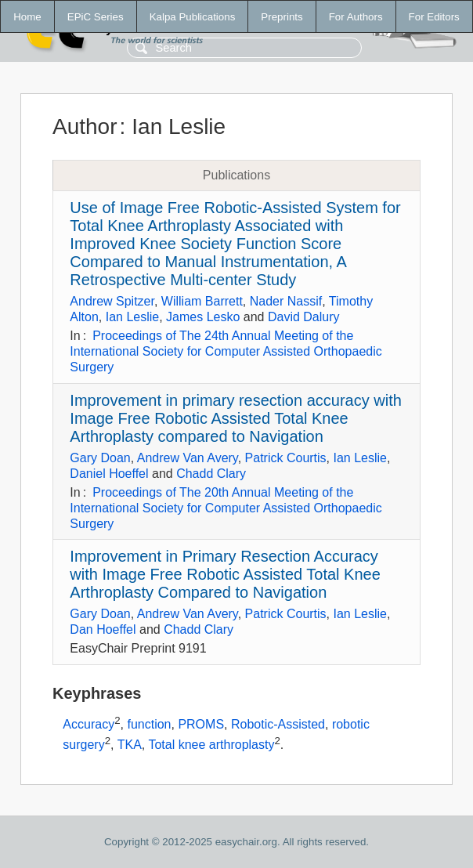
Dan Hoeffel (103, 629)
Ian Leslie (133, 317)
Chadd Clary (211, 474)
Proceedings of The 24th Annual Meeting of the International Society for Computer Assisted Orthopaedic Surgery (226, 351)
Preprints (282, 17)
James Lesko (203, 317)
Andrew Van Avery (188, 458)
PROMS (201, 724)
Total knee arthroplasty (211, 745)
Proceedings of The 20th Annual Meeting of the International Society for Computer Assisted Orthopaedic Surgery (226, 508)
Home (27, 17)
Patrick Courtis (286, 458)
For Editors (434, 17)
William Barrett (202, 301)
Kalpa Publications (193, 17)
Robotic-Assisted (278, 724)
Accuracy (88, 724)
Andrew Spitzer (112, 301)
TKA (130, 745)
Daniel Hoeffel (109, 474)
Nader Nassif (286, 301)
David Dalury (304, 317)
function (149, 724)
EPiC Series (96, 17)
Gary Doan (100, 458)
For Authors (356, 17)
